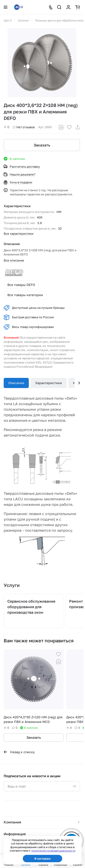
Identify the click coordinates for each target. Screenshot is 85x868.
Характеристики (49, 383)
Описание (16, 383)
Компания (12, 822)
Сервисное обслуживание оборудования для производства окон (31, 607)
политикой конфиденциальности (53, 851)
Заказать (42, 145)
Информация (15, 834)
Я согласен (42, 859)
